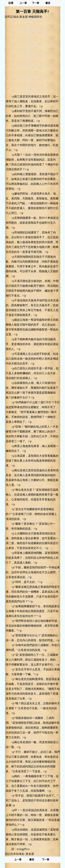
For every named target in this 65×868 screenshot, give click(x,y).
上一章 (23, 3)
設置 (11, 3)
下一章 (36, 3)
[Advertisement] (32, 56)
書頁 (48, 3)
